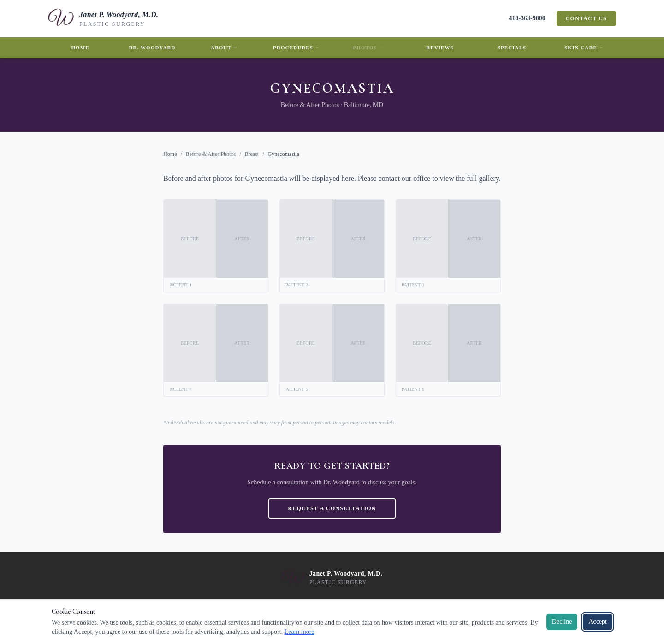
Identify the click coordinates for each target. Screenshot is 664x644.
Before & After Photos (211, 154)
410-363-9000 (527, 18)
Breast (252, 154)
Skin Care (584, 48)
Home (80, 48)
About (224, 48)
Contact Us (586, 18)
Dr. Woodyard (152, 48)
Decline (562, 622)
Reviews (440, 48)
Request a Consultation (332, 508)
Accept (598, 622)
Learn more (299, 632)
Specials (512, 48)
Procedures (296, 48)
